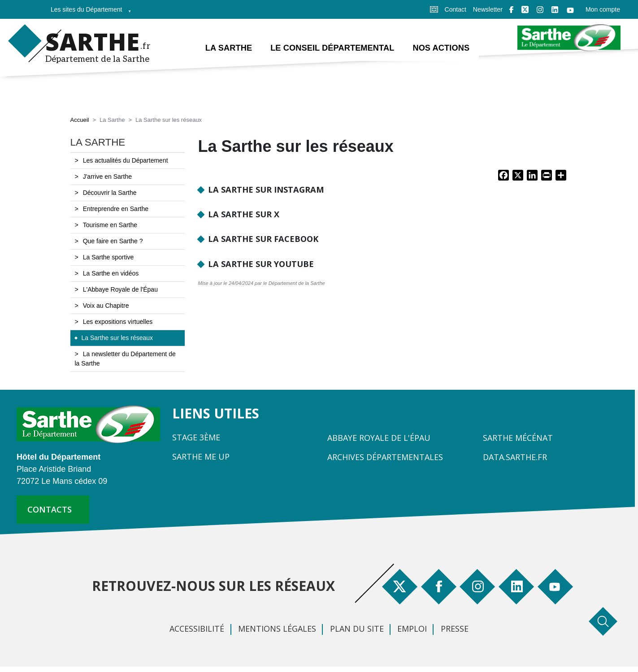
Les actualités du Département (126, 160)
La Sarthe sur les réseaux (117, 338)
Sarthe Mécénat (518, 438)
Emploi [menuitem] (412, 629)
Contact (456, 9)
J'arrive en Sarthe (107, 177)
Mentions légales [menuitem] (277, 629)
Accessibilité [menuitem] (197, 629)
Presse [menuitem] (455, 629)
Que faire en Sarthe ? (113, 241)
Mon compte (603, 9)
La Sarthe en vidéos (111, 273)
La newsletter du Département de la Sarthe (125, 359)
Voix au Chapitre (106, 306)
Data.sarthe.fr (515, 457)
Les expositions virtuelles (118, 322)
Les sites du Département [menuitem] (88, 12)
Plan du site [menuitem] (357, 629)
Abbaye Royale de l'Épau (379, 438)
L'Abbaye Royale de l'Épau (120, 289)
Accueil (80, 120)
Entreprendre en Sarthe (116, 209)
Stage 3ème (196, 437)
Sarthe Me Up (201, 457)
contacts (50, 509)
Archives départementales (385, 457)
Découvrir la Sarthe (110, 193)
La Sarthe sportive (109, 257)
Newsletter (488, 9)
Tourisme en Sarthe (110, 225)
